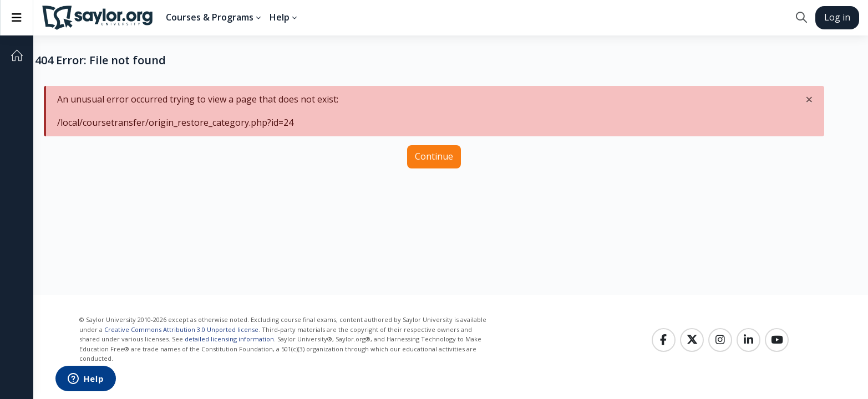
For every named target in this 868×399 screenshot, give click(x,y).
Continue (434, 156)
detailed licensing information (229, 339)
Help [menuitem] (280, 17)
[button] (801, 18)
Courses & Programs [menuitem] (210, 17)
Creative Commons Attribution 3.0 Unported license (181, 329)
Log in (837, 17)
